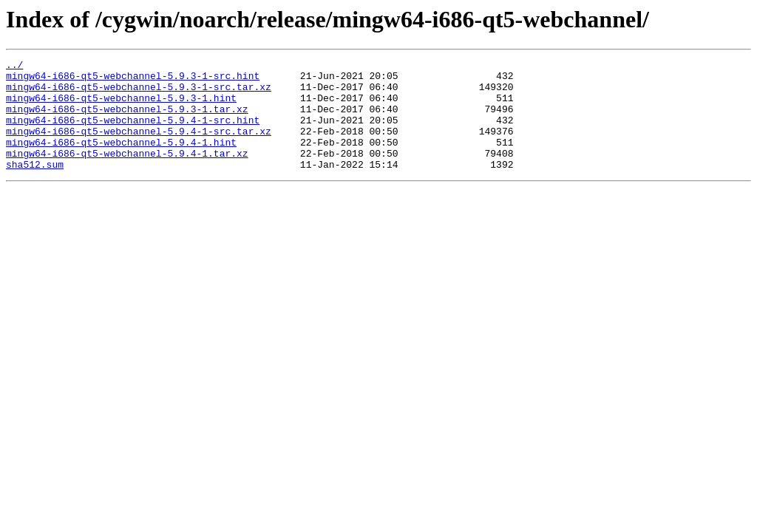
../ (14, 66)
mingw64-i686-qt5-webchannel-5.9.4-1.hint (121, 160)
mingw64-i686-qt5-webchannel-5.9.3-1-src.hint (133, 80)
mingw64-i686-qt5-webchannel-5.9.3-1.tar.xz (127, 120)
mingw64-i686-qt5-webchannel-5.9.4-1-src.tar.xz (139, 146)
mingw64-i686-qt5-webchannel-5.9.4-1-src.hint (133, 133)
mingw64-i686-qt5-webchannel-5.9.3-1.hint (121, 106)
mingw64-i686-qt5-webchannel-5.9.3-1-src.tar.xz (139, 93)
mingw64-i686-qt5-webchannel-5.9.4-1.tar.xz (127, 173)
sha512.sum (35, 186)
